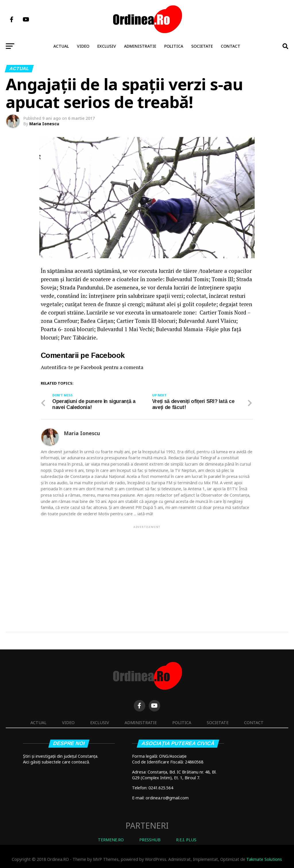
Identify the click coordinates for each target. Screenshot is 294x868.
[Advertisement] (147, 570)
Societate (202, 46)
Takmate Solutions (264, 859)
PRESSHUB (150, 840)
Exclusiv (107, 46)
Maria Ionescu (44, 124)
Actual (61, 46)
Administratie (140, 46)
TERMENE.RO (111, 840)
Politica (174, 46)
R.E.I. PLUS (186, 840)
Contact (231, 46)
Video (83, 46)
